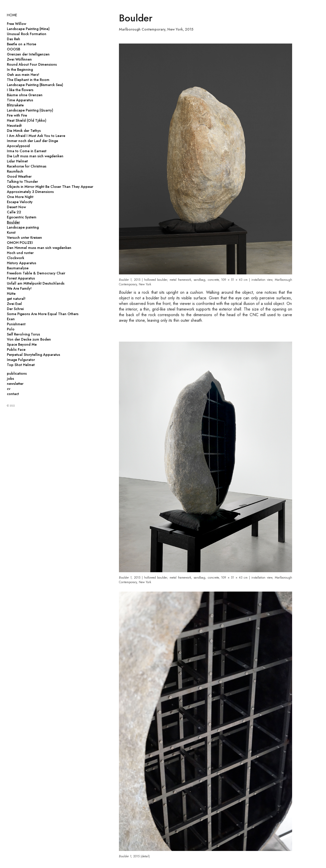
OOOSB (13, 49)
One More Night (20, 197)
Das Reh (13, 39)
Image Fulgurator (21, 360)
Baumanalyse (18, 268)
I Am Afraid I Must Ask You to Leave (36, 136)
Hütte (11, 293)
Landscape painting (23, 227)
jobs (10, 379)
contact (13, 394)
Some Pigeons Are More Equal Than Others (43, 314)
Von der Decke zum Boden (29, 339)
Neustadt (14, 125)
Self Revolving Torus (23, 334)
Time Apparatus (20, 100)
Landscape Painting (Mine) (28, 29)
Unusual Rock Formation (27, 34)
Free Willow (17, 24)
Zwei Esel (14, 304)
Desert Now (16, 207)
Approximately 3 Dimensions (30, 192)
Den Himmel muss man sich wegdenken (39, 248)
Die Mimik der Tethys (24, 131)
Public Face (16, 349)
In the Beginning (20, 69)
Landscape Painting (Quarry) (30, 110)
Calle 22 (14, 212)
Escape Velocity (20, 202)
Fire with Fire (17, 115)
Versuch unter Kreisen (24, 237)
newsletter (15, 384)
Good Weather (19, 176)
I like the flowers (20, 90)
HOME (12, 15)
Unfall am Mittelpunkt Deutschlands (36, 283)
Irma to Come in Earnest (27, 151)
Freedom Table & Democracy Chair (36, 273)
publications (17, 373)
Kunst (11, 232)
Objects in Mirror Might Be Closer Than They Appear (50, 187)
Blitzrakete (15, 105)
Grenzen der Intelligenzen (28, 54)
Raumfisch (15, 171)
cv (9, 389)
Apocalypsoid (18, 146)
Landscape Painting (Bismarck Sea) (35, 85)
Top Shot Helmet (21, 365)
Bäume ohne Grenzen (25, 95)
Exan (11, 319)
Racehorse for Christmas (27, 166)
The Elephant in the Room (28, 80)
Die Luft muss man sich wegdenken (35, 156)
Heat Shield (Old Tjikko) (27, 120)
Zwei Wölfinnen (19, 59)
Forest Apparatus (21, 278)
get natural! (16, 299)
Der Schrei (15, 309)
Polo (11, 329)
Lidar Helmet (17, 161)
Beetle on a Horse (22, 44)
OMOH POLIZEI (20, 243)
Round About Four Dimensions (32, 64)
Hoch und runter (20, 253)
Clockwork (16, 258)
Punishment (16, 324)
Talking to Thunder (22, 181)
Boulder (13, 222)
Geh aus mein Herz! (23, 75)
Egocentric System (22, 217)
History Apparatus (22, 263)
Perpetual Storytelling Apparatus (33, 355)
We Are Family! (19, 288)
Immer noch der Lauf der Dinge (32, 141)
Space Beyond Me (22, 344)
